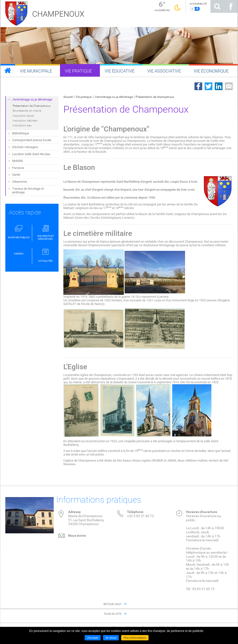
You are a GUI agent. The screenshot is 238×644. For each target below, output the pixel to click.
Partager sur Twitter (208, 86)
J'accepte (93, 638)
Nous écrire (77, 535)
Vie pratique (84, 97)
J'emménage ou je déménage (114, 97)
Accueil (68, 97)
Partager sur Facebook (198, 86)
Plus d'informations (135, 638)
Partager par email (229, 86)
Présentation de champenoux (155, 97)
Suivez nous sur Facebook (231, 6)
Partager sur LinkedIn (219, 86)
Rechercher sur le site (217, 6)
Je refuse (111, 638)
